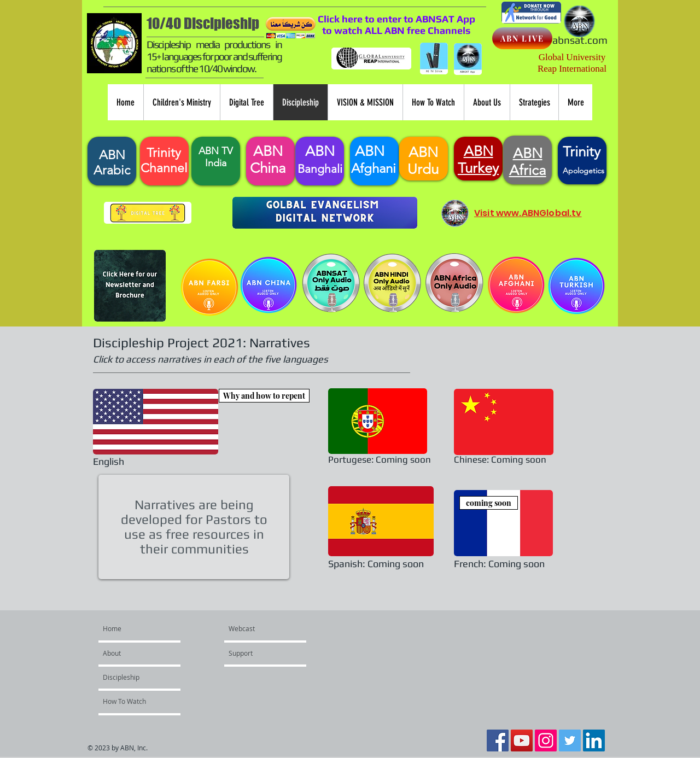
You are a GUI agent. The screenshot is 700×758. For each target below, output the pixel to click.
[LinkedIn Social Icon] (594, 740)
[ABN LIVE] (522, 38)
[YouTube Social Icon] (522, 740)
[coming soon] (489, 503)
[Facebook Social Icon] (498, 740)
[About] (134, 653)
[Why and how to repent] (264, 396)
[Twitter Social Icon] (570, 740)
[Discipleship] (132, 677)
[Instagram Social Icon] (546, 740)
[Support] (260, 653)
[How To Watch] (132, 701)
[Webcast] (255, 628)
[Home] (145, 628)
